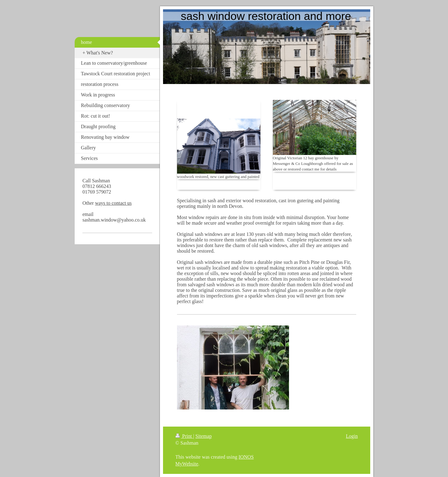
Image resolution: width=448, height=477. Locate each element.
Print (184, 436)
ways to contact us (113, 203)
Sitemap (203, 436)
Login (352, 436)
